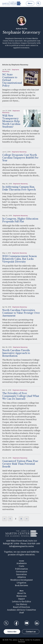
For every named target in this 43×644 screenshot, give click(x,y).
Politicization (21, 569)
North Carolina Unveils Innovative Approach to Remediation (16, 353)
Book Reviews (21, 585)
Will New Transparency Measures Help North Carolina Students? (11, 121)
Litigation (21, 583)
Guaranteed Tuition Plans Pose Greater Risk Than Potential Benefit (20, 464)
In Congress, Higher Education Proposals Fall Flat (20, 220)
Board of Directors (21, 607)
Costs (21, 566)
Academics (22, 563)
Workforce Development (22, 580)
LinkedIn (37, 623)
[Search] (38, 3)
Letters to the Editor (22, 602)
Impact (21, 599)
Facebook (16, 623)
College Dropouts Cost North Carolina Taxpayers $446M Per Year (20, 158)
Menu (30, 3)
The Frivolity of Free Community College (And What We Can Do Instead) (21, 396)
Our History (21, 604)
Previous (5, 519)
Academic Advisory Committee (21, 610)
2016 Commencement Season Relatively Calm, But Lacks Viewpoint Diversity (19, 259)
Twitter (6, 623)
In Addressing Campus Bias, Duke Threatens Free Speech (19, 188)
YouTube (27, 623)
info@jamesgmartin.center (21, 546)
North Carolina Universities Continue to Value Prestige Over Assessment (21, 313)
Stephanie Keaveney (19, 152)
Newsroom (21, 596)
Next (27, 519)
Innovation (21, 574)
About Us (22, 593)
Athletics (22, 577)
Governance (22, 572)
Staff (22, 613)
